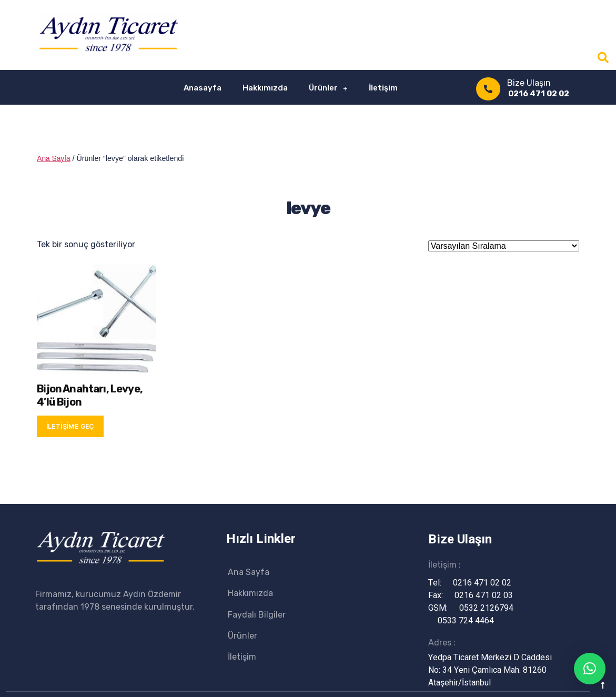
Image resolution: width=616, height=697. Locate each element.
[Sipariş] (504, 245)
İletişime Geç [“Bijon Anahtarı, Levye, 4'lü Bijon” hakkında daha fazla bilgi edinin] (70, 426)
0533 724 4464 (456, 620)
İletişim (383, 88)
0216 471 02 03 (474, 595)
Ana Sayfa (54, 158)
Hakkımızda (265, 88)
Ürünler (328, 88)
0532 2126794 (477, 608)
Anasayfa (203, 88)
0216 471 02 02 (539, 94)
